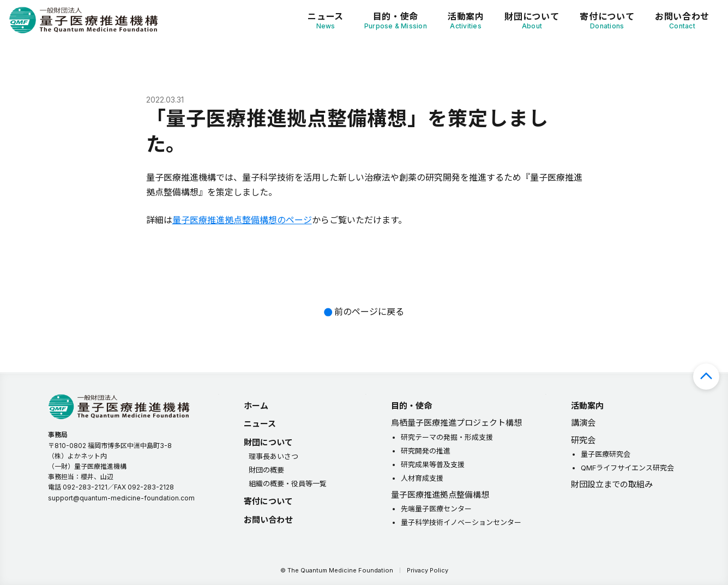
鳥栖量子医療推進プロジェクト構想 (456, 423)
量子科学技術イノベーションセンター (461, 522)
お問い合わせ (682, 20)
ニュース (326, 20)
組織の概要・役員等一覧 (288, 483)
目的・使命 (396, 20)
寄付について (607, 20)
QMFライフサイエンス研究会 (627, 468)
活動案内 (466, 20)
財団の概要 (266, 470)
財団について (532, 20)
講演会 (583, 423)
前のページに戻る (369, 312)
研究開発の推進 (426, 451)
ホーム (256, 406)
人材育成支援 (422, 478)
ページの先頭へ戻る (706, 377)
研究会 (583, 440)
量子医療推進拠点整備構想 (440, 495)
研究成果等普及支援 (433, 464)
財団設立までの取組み (612, 484)
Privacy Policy (428, 570)
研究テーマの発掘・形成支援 (447, 437)
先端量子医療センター (436, 509)
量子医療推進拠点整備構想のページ (242, 220)
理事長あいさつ (273, 456)
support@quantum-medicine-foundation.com (121, 498)
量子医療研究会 (606, 454)
